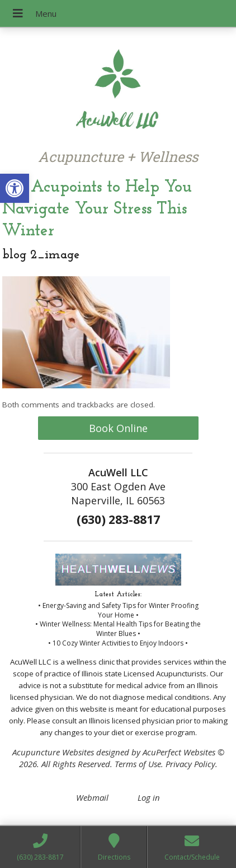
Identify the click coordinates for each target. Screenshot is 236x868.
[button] (15, 188)
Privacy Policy (190, 764)
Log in (149, 797)
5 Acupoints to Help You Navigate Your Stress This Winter (97, 209)
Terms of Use (138, 764)
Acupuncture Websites (53, 752)
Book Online (118, 428)
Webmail (92, 797)
